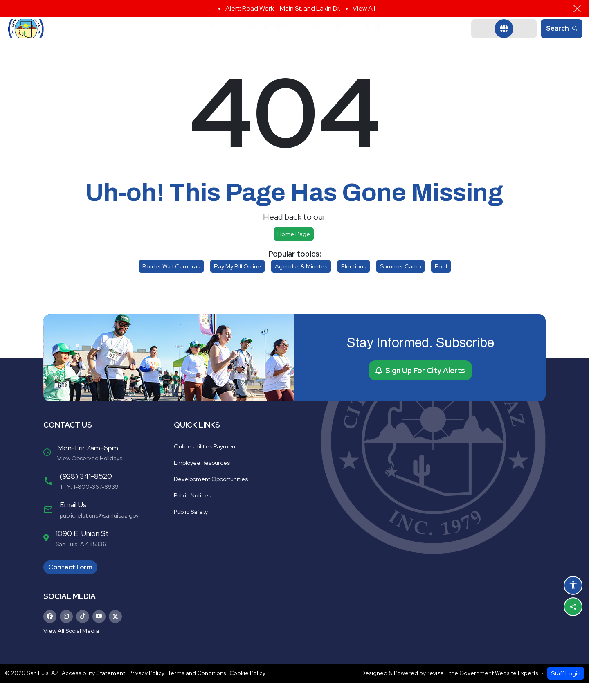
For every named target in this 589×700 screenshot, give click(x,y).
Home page (294, 251)
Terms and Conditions (197, 690)
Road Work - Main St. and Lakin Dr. (291, 8)
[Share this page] (573, 607)
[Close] (577, 9)
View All (364, 8)
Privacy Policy (146, 690)
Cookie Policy (247, 690)
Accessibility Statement (93, 690)
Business (390, 37)
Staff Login (566, 690)
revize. (436, 690)
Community (332, 37)
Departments (266, 37)
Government (197, 37)
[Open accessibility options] (573, 585)
